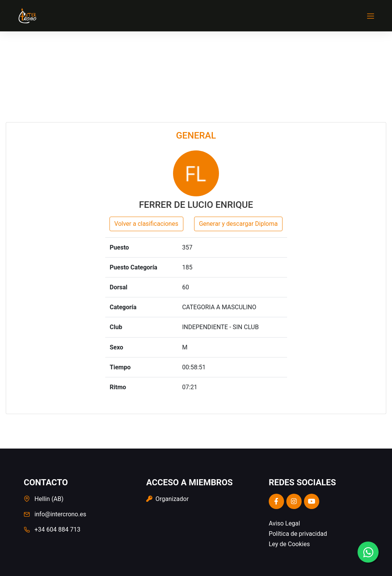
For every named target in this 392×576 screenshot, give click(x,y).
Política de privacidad (298, 534)
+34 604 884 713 (57, 529)
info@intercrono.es (60, 514)
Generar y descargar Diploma (238, 224)
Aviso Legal (284, 523)
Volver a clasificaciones (146, 224)
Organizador (167, 499)
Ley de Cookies (289, 544)
